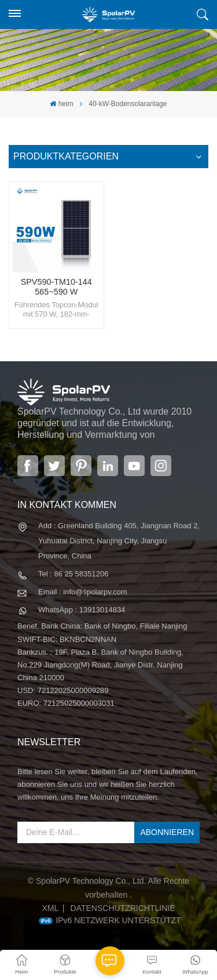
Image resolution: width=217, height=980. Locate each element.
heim (61, 104)
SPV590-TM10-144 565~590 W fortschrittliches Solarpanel (56, 287)
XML (50, 908)
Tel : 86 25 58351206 (73, 574)
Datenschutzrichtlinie (123, 908)
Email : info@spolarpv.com (83, 592)
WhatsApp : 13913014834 (82, 610)
